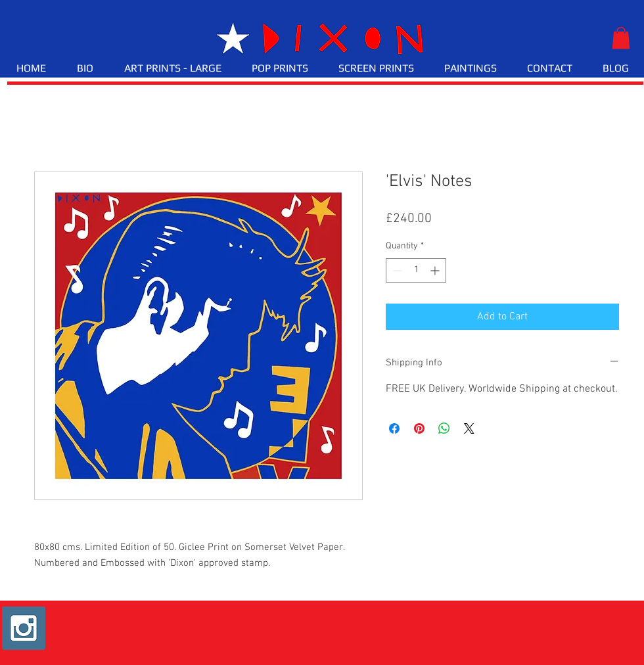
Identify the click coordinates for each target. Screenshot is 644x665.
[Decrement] (396, 270)
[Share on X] (469, 428)
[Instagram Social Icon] (24, 628)
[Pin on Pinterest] (419, 428)
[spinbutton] (416, 270)
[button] (621, 38)
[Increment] (436, 270)
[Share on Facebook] (394, 428)
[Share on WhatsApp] (444, 428)
